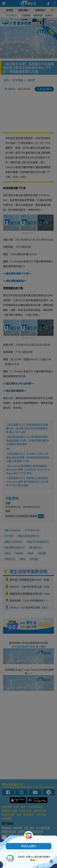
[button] (29, 846)
